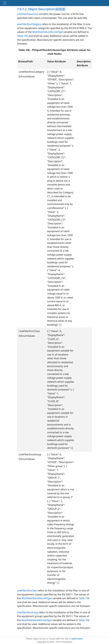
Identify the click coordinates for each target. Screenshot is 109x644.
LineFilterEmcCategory (29, 24)
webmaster (77, 639)
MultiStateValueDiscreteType (47, 32)
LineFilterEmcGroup (28, 612)
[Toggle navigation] (5, 3)
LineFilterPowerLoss (28, 14)
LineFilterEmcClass (27, 590)
